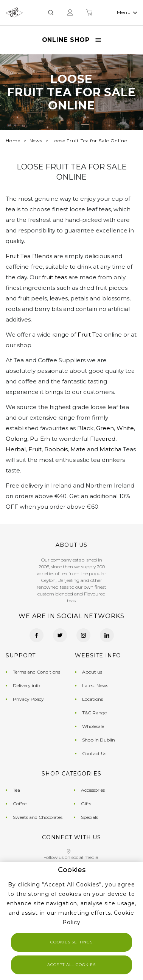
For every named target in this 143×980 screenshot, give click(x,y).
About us (92, 672)
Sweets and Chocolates (38, 817)
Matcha (110, 449)
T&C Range (94, 713)
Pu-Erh (40, 439)
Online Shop (72, 40)
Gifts (86, 804)
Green (105, 428)
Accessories (93, 790)
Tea (16, 790)
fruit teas (54, 277)
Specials (89, 817)
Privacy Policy (28, 699)
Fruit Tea (90, 335)
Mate (78, 449)
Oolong (16, 439)
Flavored (103, 439)
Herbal (16, 449)
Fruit (35, 449)
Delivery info (26, 685)
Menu (127, 12)
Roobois (56, 449)
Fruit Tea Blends (29, 256)
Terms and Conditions (37, 672)
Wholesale (93, 726)
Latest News (95, 685)
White (125, 428)
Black (85, 428)
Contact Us (94, 753)
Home (13, 141)
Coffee (20, 804)
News (36, 141)
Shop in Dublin (99, 740)
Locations (92, 699)
